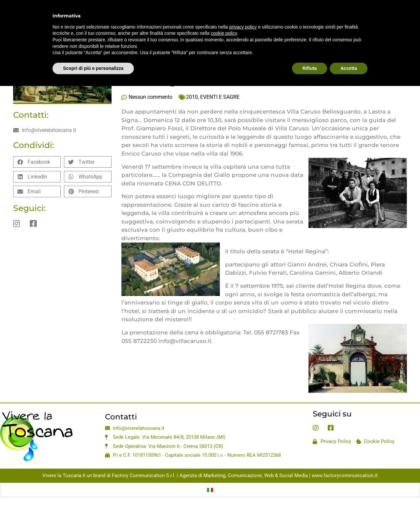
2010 (192, 97)
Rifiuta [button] (310, 53)
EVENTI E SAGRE (220, 97)
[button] (37, 162)
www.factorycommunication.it (345, 475)
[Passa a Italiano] (210, 490)
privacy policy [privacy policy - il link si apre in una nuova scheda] (243, 12)
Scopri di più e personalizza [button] (93, 53)
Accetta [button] (349, 53)
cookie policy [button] (224, 19)
